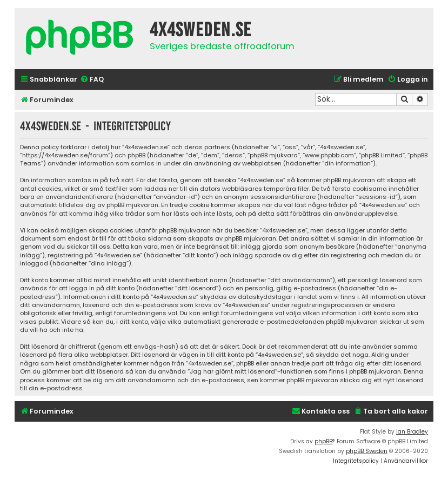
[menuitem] (92, 80)
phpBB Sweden (367, 451)
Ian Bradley (412, 432)
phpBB (323, 441)
